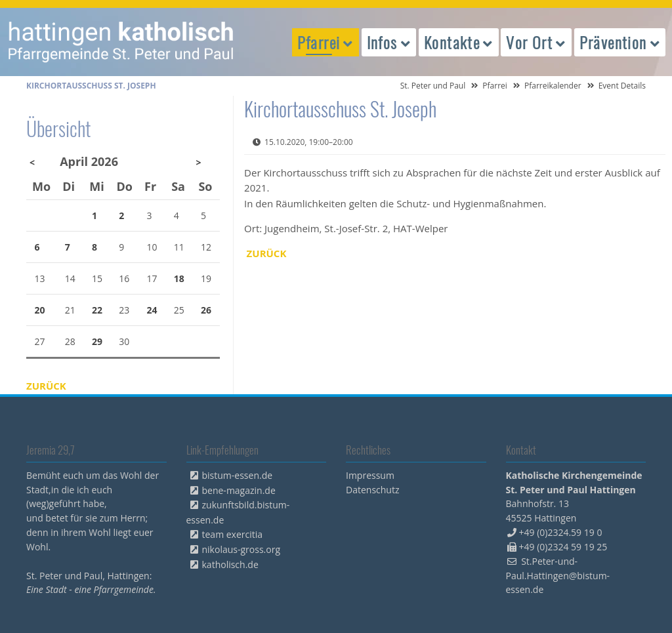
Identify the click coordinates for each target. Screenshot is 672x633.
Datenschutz (372, 490)
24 (152, 310)
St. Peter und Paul (433, 86)
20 (40, 310)
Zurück (267, 253)
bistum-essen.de (238, 475)
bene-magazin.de (239, 490)
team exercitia (233, 534)
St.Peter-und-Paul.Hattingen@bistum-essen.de (558, 576)
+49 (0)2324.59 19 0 (561, 532)
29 (97, 341)
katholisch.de (230, 564)
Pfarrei (495, 86)
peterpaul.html (121, 42)
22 (97, 310)
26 (206, 310)
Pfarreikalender (553, 86)
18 (179, 278)
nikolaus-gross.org (241, 549)
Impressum (370, 475)
